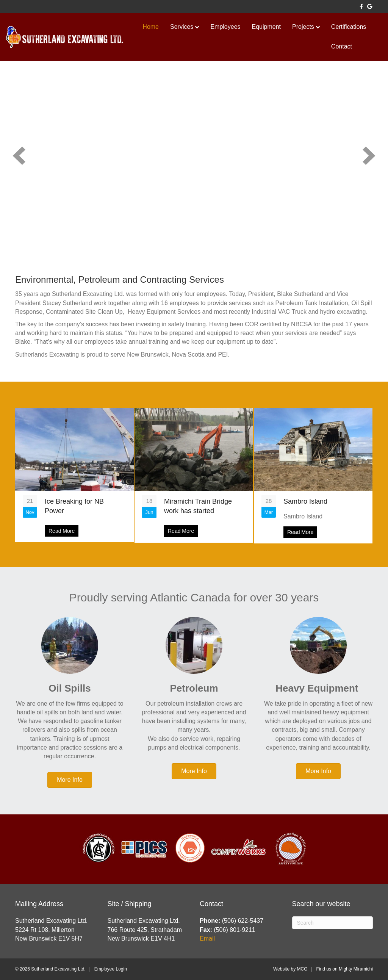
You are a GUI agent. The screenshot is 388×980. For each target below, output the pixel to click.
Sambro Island (305, 501)
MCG (302, 969)
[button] (19, 156)
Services (182, 27)
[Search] (333, 923)
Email (207, 939)
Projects (303, 27)
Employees (225, 27)
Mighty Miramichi (356, 969)
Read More (63, 531)
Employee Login (111, 969)
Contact (342, 46)
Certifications (349, 27)
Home (151, 27)
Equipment (267, 27)
